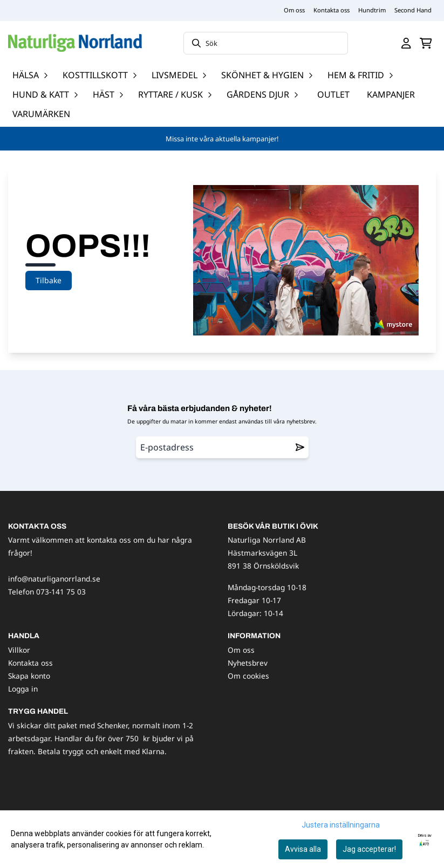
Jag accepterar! (369, 849)
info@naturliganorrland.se (54, 579)
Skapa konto (29, 676)
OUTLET (333, 94)
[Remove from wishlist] (300, 447)
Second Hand (413, 10)
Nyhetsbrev (248, 663)
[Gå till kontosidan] (406, 43)
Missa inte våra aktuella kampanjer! (222, 139)
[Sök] (266, 43)
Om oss (294, 10)
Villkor (19, 650)
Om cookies (248, 676)
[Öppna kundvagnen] (426, 43)
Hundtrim (372, 10)
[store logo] (75, 43)
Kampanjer (391, 94)
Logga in (23, 689)
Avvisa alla (303, 849)
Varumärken (41, 114)
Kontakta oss (332, 10)
